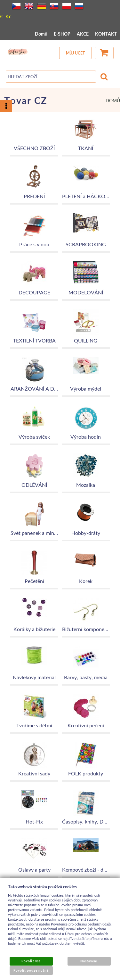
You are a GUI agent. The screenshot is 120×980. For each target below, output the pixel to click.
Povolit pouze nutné (31, 970)
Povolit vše (31, 961)
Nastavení (89, 961)
